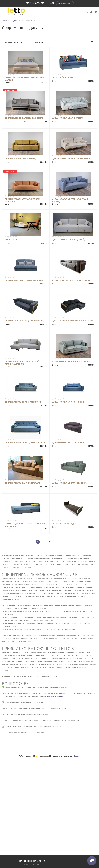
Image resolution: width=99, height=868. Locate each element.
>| (61, 542)
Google (77, 756)
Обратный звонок (65, 3)
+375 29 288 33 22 (32, 3)
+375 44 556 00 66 (47, 3)
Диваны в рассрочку (55, 696)
